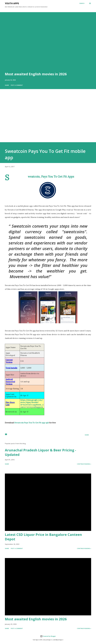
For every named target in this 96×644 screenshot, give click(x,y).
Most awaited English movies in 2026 (36, 74)
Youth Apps (12, 3)
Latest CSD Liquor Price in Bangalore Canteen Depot (43, 537)
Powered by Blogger (48, 636)
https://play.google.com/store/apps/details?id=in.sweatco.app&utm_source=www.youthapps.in (32, 403)
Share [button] (7, 85)
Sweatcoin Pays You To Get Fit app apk (32, 423)
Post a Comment (17, 85)
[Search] (82, 3)
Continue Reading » (84, 464)
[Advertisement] (48, 118)
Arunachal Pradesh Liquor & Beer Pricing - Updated (40, 452)
